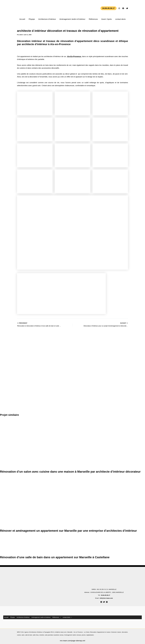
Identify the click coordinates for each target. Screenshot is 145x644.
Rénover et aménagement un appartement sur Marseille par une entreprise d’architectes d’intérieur (69, 531)
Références (93, 19)
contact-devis (120, 19)
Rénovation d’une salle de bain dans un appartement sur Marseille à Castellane (56, 557)
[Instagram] (119, 8)
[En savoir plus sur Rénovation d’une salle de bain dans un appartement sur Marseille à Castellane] (7, 546)
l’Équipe (32, 19)
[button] (109, 8)
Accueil (22, 19)
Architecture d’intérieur (47, 19)
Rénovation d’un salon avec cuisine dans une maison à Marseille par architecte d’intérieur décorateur (71, 472)
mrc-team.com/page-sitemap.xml (73, 641)
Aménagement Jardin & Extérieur (72, 19)
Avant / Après (107, 19)
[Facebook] (123, 8)
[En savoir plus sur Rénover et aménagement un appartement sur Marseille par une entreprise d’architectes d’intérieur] (35, 503)
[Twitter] (127, 8)
